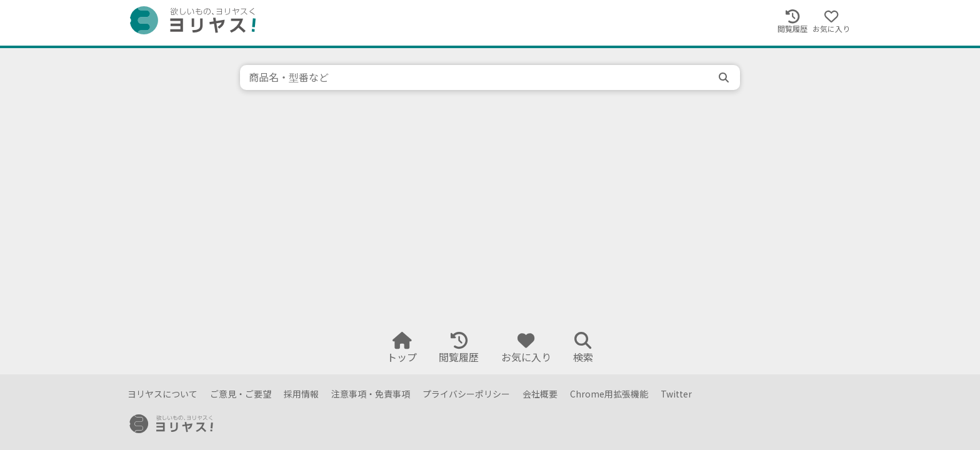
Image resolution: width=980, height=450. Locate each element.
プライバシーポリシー (466, 394)
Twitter (676, 394)
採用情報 (301, 394)
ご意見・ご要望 (241, 394)
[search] (725, 77)
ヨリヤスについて (162, 394)
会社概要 (540, 394)
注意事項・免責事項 (371, 394)
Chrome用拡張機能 (609, 394)
